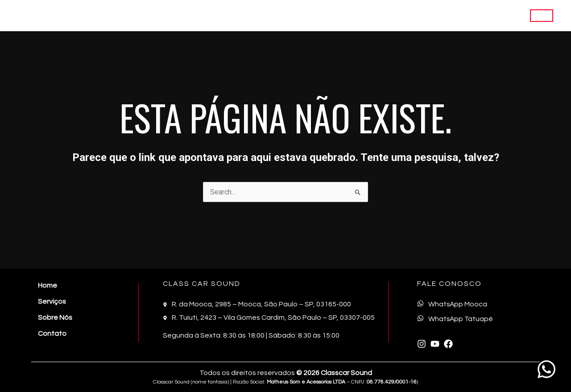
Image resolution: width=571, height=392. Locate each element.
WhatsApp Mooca (458, 304)
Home (377, 15)
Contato (502, 15)
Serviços (414, 15)
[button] (542, 16)
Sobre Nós (459, 15)
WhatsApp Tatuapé (461, 319)
